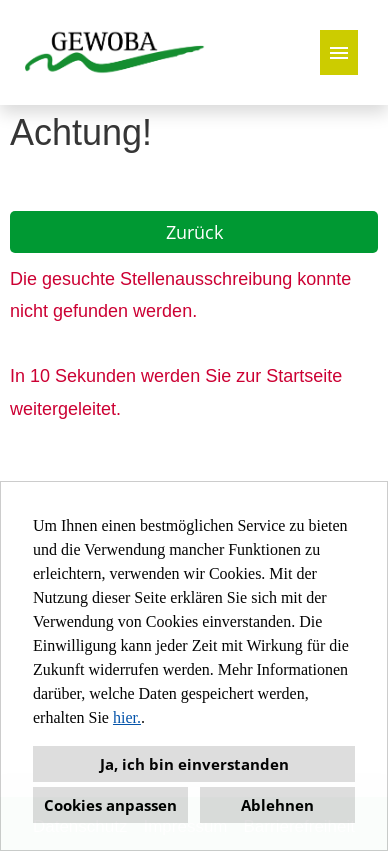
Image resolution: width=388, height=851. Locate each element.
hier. (127, 717)
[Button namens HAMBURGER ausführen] (339, 52)
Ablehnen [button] (277, 805)
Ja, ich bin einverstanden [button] (194, 764)
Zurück (194, 232)
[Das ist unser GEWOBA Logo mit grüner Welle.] (115, 52)
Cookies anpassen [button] (110, 805)
